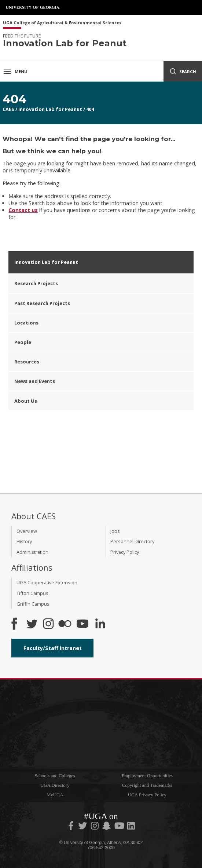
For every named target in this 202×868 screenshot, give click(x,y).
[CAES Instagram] (48, 624)
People (23, 342)
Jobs (115, 531)
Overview (27, 531)
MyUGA (55, 795)
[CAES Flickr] (65, 624)
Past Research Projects (42, 303)
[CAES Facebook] (14, 624)
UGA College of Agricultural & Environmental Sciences (62, 23)
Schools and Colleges (55, 776)
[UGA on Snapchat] (106, 827)
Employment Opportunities (147, 776)
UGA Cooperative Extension (47, 582)
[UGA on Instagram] (95, 827)
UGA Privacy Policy (147, 795)
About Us (26, 401)
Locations (26, 323)
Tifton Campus (32, 593)
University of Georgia (33, 7)
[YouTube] (82, 624)
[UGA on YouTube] (120, 827)
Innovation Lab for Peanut (50, 109)
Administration (32, 552)
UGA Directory (55, 785)
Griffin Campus (33, 604)
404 (90, 109)
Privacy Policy (125, 552)
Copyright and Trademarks (147, 785)
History (24, 541)
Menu (15, 71)
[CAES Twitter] (32, 624)
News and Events (35, 381)
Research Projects (36, 283)
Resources (27, 362)
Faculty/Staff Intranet (53, 648)
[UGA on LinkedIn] (131, 827)
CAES (8, 109)
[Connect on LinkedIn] (100, 624)
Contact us (23, 210)
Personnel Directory (132, 541)
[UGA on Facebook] (71, 827)
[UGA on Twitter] (83, 827)
